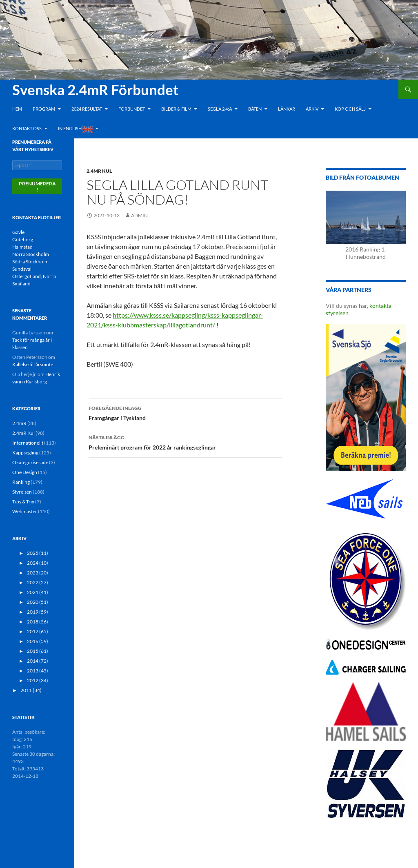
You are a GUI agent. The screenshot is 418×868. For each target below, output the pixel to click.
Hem (17, 109)
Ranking (21, 482)
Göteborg (23, 239)
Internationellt (28, 443)
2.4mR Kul (99, 171)
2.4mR (19, 423)
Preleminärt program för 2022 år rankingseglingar (185, 442)
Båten (255, 109)
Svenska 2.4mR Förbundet (96, 89)
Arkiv (312, 109)
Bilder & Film (176, 109)
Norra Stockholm (31, 254)
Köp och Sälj (350, 109)
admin (139, 215)
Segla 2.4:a (220, 109)
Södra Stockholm (30, 262)
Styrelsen (22, 492)
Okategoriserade (30, 462)
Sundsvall (22, 269)
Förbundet (132, 109)
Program (44, 109)
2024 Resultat (87, 109)
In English (75, 129)
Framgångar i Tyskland (185, 412)
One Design (25, 472)
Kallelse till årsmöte (33, 364)
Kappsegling (25, 453)
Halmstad (22, 247)
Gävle (18, 232)
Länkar (287, 109)
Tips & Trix (23, 502)
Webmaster (25, 511)
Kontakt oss (27, 128)
